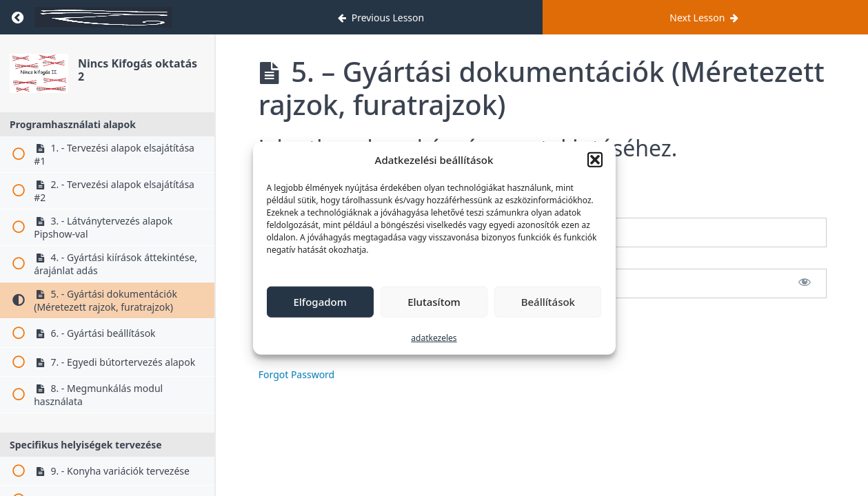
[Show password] (805, 283)
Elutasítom (434, 302)
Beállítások (548, 302)
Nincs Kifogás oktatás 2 (138, 70)
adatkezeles (434, 337)
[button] (595, 160)
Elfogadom (320, 302)
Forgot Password (296, 374)
